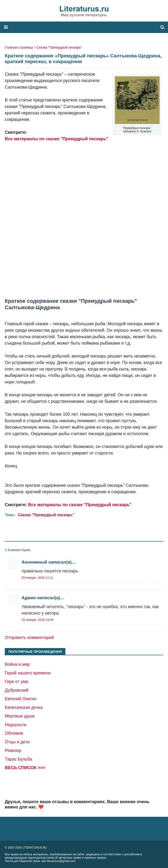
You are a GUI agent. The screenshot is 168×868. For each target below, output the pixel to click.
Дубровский (17, 690)
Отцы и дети (17, 742)
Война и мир (17, 664)
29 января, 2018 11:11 (37, 578)
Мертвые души (20, 716)
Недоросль (16, 725)
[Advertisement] (84, 220)
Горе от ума (17, 682)
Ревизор (13, 750)
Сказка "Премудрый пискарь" (59, 47)
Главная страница (19, 47)
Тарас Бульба (18, 759)
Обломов (14, 733)
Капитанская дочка (24, 707)
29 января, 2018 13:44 (37, 620)
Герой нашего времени (28, 673)
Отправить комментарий (29, 638)
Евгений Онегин (21, 699)
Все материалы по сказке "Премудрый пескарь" (56, 139)
